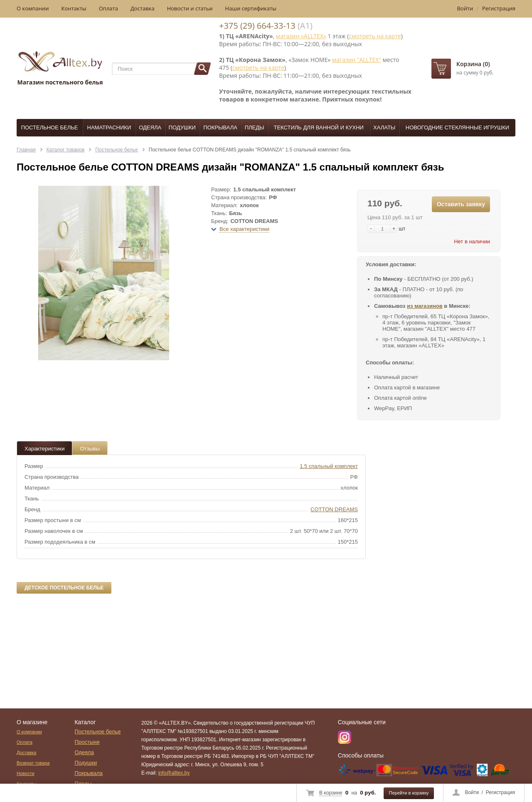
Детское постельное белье (64, 588)
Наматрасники (109, 127)
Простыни (87, 742)
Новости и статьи (190, 8)
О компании (33, 8)
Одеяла (150, 127)
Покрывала (220, 127)
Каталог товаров (66, 150)
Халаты (384, 127)
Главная (26, 150)
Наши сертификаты (251, 8)
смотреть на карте (375, 36)
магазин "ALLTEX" (357, 60)
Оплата (108, 8)
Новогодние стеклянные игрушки (457, 127)
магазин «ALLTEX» (301, 36)
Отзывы (90, 449)
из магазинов (425, 306)
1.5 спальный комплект (329, 466)
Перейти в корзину (409, 793)
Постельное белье (50, 127)
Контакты (74, 8)
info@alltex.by (174, 773)
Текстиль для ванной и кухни (319, 127)
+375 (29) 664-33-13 (257, 26)
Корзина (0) (473, 64)
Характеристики (44, 449)
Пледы (255, 127)
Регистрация (500, 792)
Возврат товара (33, 763)
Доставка (143, 8)
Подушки (182, 127)
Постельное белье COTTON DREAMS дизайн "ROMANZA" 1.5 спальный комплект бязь (250, 150)
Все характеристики (244, 229)
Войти (472, 792)
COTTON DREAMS (334, 509)
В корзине (331, 793)
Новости (26, 773)
